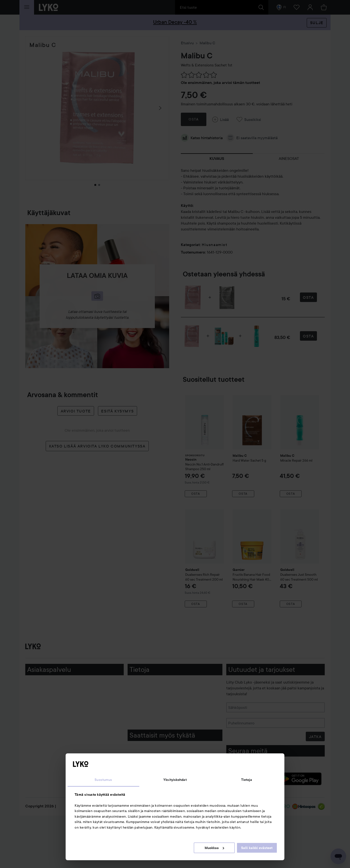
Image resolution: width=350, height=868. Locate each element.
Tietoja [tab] (247, 780)
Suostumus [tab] (103, 780)
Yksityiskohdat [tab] (175, 780)
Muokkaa (214, 848)
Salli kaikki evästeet (257, 848)
